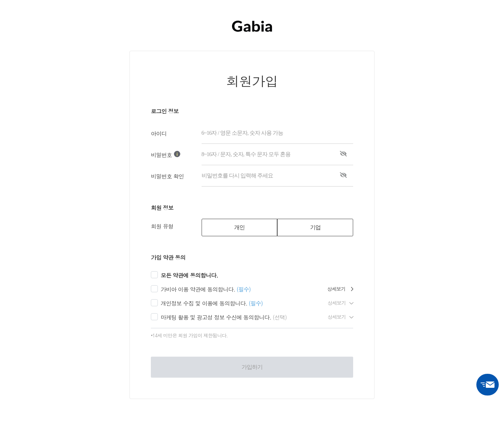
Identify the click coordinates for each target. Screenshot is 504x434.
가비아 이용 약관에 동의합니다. (198, 289)
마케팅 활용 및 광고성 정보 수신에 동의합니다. (216, 317)
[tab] (240, 227)
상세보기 (340, 289)
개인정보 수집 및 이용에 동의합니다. (204, 303)
